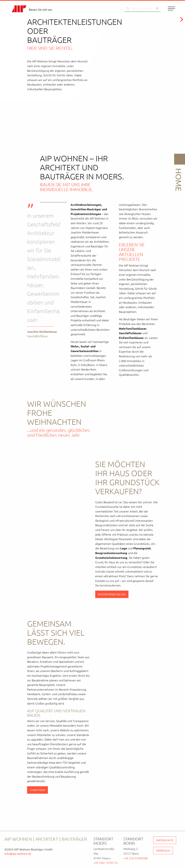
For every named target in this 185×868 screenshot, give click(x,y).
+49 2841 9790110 (106, 863)
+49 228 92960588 (135, 858)
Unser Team (37, 790)
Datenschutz (165, 840)
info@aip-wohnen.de (18, 854)
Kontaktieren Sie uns (112, 594)
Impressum (163, 850)
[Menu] (171, 9)
